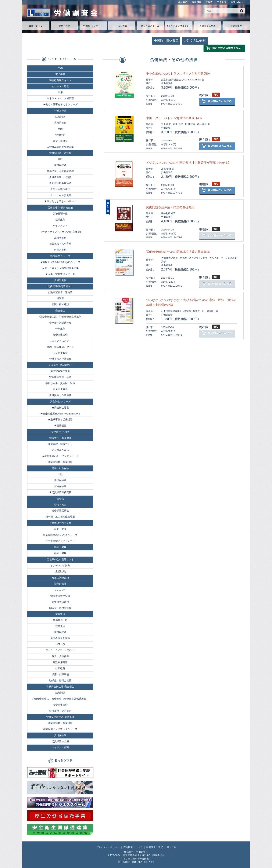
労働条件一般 (60, 620)
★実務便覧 (60, 426)
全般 (60, 129)
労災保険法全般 (60, 741)
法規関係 (60, 117)
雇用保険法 (60, 486)
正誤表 (209, 2)
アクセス (222, 2)
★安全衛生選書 (60, 408)
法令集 (60, 499)
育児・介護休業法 (60, 189)
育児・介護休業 (60, 656)
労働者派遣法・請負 (60, 177)
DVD (60, 68)
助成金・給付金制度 (60, 608)
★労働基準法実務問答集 (60, 147)
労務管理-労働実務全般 (60, 208)
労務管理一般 (60, 213)
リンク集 (172, 847)
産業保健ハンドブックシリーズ (60, 729)
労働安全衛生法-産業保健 (60, 717)
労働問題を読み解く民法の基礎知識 (170, 207)
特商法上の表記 (155, 847)
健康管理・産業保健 (60, 438)
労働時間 (60, 135)
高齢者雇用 (60, 238)
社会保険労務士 (60, 511)
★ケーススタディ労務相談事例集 (60, 268)
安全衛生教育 (60, 353)
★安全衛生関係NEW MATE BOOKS (60, 414)
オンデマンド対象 (60, 566)
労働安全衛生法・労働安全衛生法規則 (60, 317)
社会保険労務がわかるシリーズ (60, 535)
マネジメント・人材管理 (60, 98)
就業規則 (60, 220)
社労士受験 (236, 26)
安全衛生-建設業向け (60, 365)
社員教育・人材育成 (60, 244)
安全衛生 (60, 311)
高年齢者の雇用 (60, 602)
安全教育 (123, 26)
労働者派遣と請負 (60, 596)
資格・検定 (60, 505)
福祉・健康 (60, 547)
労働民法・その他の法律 (60, 171)
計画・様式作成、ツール (60, 347)
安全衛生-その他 (60, 432)
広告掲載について (133, 847)
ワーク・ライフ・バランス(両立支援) (60, 232)
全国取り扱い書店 (166, 41)
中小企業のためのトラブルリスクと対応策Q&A (178, 74)
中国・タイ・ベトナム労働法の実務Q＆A (174, 118)
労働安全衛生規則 (60, 371)
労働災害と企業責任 (60, 359)
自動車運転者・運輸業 (60, 292)
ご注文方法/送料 (195, 41)
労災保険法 (60, 480)
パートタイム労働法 (60, 195)
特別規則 (60, 329)
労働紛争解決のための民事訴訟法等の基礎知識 (178, 252)
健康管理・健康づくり (60, 444)
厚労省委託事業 (208, 26)
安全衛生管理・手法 (60, 377)
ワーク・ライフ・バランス (60, 650)
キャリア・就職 (60, 747)
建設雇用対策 (60, 662)
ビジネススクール (150, 26)
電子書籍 (60, 74)
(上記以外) (60, 571)
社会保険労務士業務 (60, 523)
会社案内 (183, 2)
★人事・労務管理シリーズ (60, 274)
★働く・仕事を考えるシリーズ (60, 104)
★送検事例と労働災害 (60, 419)
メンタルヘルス (60, 450)
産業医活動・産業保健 (60, 462)
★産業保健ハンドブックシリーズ (60, 456)
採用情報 (197, 2)
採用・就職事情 (60, 674)
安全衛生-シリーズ (60, 401)
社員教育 (60, 668)
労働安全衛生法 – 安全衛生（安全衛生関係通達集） (60, 699)
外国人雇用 (60, 250)
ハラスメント (60, 226)
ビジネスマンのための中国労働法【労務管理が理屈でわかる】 (188, 163)
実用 (60, 92)
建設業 (60, 298)
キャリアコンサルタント (179, 26)
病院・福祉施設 (60, 304)
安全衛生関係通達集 (60, 323)
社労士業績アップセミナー (60, 541)
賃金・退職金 (60, 141)
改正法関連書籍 (60, 578)
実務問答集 (60, 123)
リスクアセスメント (60, 341)
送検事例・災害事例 (60, 711)
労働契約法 (60, 165)
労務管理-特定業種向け (60, 286)
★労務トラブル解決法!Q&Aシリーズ (60, 262)
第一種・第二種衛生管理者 (60, 517)
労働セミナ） (93, 26)
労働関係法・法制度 (60, 153)
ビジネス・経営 (60, 86)
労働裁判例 (60, 280)
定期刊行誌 (64, 26)
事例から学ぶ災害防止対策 (60, 383)
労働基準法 (60, 111)
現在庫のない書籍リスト (60, 559)
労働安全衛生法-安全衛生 (60, 687)
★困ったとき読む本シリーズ (60, 201)
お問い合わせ (238, 2)
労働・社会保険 (60, 468)
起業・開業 (60, 529)
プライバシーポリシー (108, 847)
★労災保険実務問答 (60, 492)
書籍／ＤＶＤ (36, 26)
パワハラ (60, 590)
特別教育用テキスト (60, 80)
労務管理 (60, 614)
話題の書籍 (60, 584)
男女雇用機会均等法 (60, 183)
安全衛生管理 (60, 335)
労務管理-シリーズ (60, 256)
